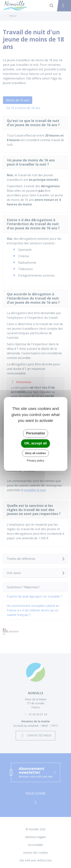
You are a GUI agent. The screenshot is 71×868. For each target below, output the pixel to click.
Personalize (35, 433)
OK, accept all (35, 443)
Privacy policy (36, 461)
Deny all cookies (36, 453)
